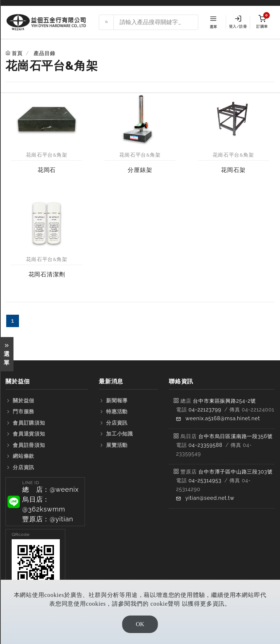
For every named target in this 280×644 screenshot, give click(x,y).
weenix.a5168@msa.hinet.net (223, 418)
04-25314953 (205, 480)
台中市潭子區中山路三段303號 (236, 472)
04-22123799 (205, 410)
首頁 (17, 53)
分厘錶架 (140, 170)
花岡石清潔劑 (47, 274)
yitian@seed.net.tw (210, 498)
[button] (45, 502)
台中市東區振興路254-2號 (224, 401)
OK (140, 624)
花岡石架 (233, 170)
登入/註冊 (238, 22)
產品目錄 (44, 53)
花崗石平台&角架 (46, 155)
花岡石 (47, 170)
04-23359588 (205, 445)
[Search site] (156, 22)
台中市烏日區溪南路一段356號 (236, 436)
